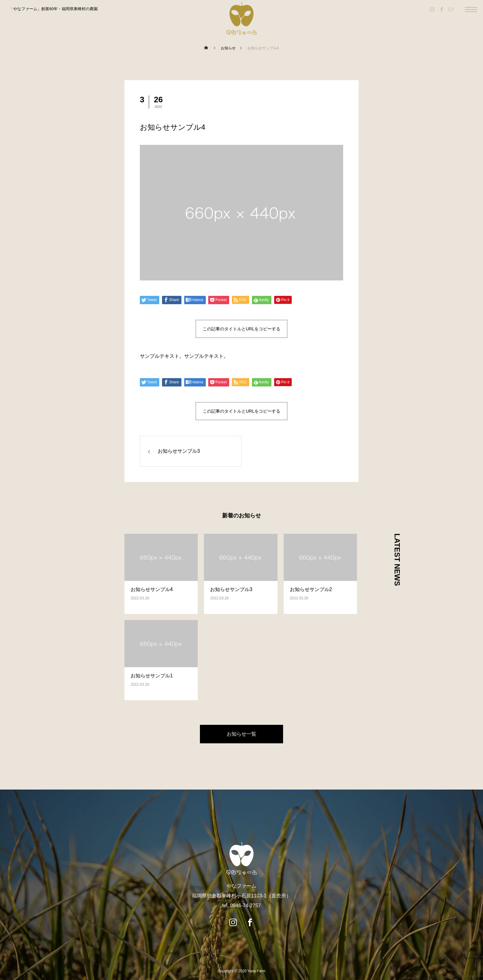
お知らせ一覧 (241, 734)
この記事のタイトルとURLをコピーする (241, 329)
